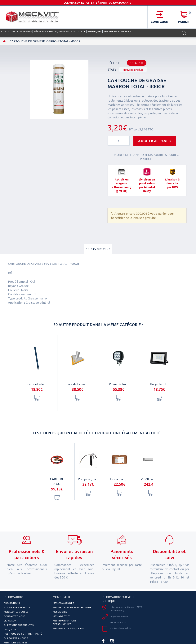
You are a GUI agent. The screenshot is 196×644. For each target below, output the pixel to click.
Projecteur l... (159, 384)
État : (112, 69)
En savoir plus (98, 249)
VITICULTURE (8, 31)
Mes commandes (63, 603)
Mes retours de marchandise (72, 607)
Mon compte (62, 597)
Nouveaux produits (17, 607)
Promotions (12, 603)
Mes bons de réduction (68, 628)
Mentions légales (16, 642)
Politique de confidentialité (23, 634)
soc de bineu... (78, 384)
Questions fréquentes (19, 625)
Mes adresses (62, 616)
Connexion (160, 22)
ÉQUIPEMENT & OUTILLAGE (70, 31)
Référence (116, 63)
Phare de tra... (118, 384)
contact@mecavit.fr (121, 628)
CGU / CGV (10, 629)
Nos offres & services (117, 31)
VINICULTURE (24, 31)
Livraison (10, 621)
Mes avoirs (60, 612)
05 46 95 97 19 (118, 622)
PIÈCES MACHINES (44, 31)
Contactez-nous (15, 616)
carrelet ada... (37, 384)
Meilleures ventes (16, 612)
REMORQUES (95, 31)
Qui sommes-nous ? (16, 638)
